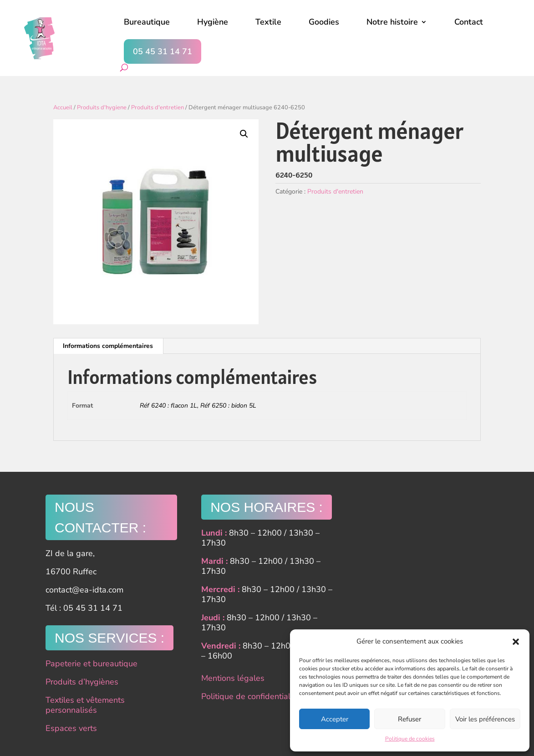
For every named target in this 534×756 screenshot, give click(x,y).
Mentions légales (233, 678)
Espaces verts (71, 728)
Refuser (409, 719)
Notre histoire (392, 22)
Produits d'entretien (158, 107)
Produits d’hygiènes (82, 682)
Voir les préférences (485, 719)
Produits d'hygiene (102, 107)
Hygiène (213, 22)
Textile (268, 22)
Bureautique (147, 22)
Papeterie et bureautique (92, 664)
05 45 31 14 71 (163, 51)
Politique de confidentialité (250, 696)
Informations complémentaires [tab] (108, 346)
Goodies (324, 22)
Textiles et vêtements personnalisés (85, 705)
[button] (516, 642)
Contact (469, 22)
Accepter (335, 719)
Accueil (63, 107)
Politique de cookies (410, 739)
